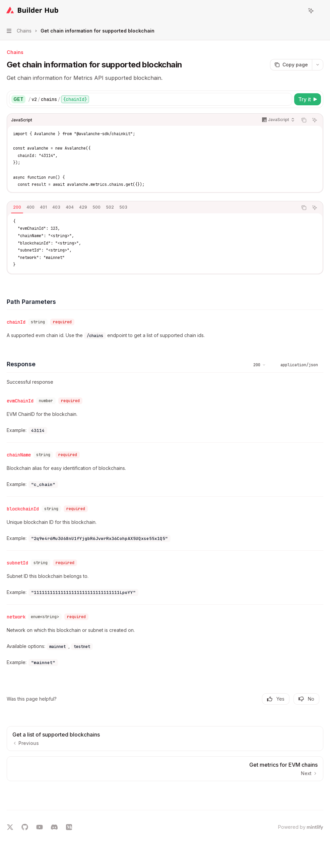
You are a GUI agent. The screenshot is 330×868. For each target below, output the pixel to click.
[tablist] (152, 208)
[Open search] (299, 11)
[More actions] (321, 11)
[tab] (17, 207)
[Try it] (308, 99)
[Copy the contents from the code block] (304, 120)
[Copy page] (291, 65)
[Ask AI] (315, 120)
